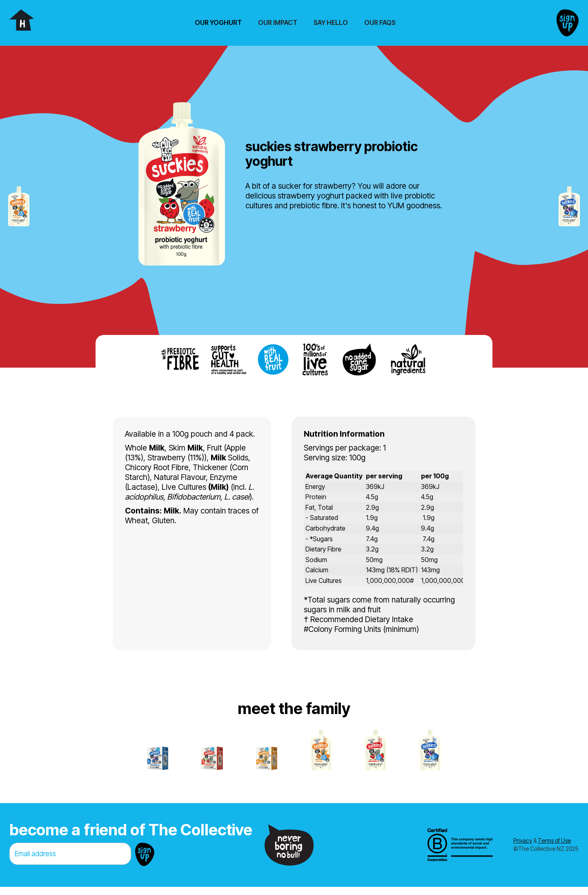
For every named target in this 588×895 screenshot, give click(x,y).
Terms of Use (554, 840)
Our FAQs (380, 22)
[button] (218, 23)
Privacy (523, 840)
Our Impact (278, 22)
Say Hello (331, 22)
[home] (22, 20)
